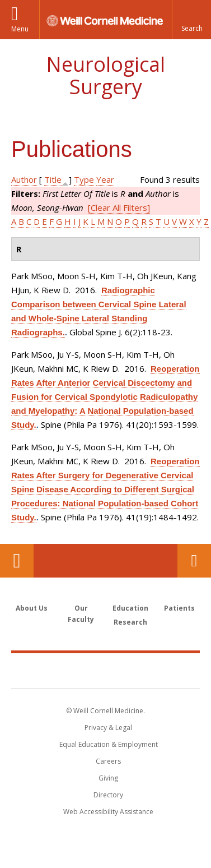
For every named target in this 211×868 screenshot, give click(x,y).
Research (130, 622)
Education (130, 608)
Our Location (17, 561)
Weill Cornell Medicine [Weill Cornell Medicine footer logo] (106, 670)
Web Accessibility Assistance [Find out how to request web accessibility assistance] (108, 812)
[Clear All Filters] (119, 207)
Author (24, 179)
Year (105, 179)
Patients (179, 608)
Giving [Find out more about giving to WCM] (108, 778)
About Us (32, 608)
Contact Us (194, 561)
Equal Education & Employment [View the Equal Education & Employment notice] (109, 744)
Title (53, 179)
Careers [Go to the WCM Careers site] (108, 761)
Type (84, 179)
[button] (191, 20)
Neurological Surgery (105, 75)
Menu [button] (20, 29)
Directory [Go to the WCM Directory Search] (108, 795)
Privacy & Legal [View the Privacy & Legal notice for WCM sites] (108, 728)
